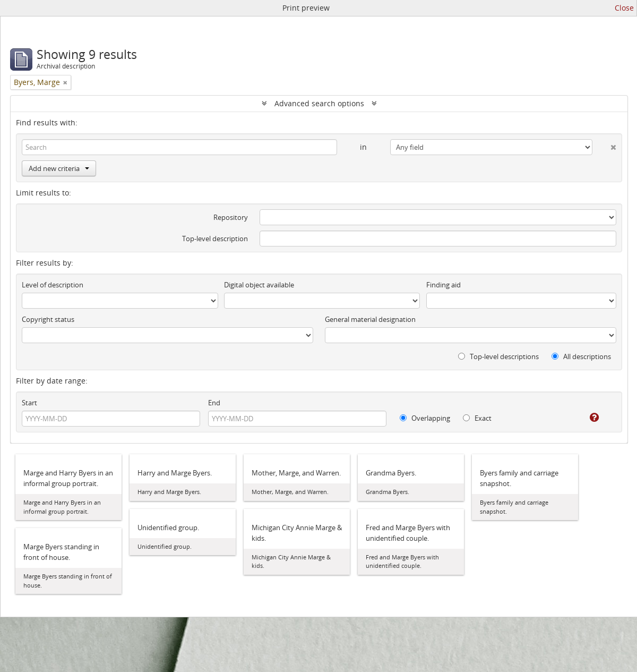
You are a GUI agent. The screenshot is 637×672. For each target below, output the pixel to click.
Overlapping (425, 418)
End (214, 403)
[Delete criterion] (604, 145)
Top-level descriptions (498, 356)
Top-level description (215, 239)
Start (29, 403)
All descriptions (581, 356)
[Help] (587, 418)
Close (624, 8)
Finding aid (444, 285)
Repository (231, 217)
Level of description (53, 285)
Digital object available (259, 285)
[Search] (179, 147)
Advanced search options (319, 103)
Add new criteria (59, 168)
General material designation (370, 319)
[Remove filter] (65, 82)
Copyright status (48, 319)
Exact (477, 418)
